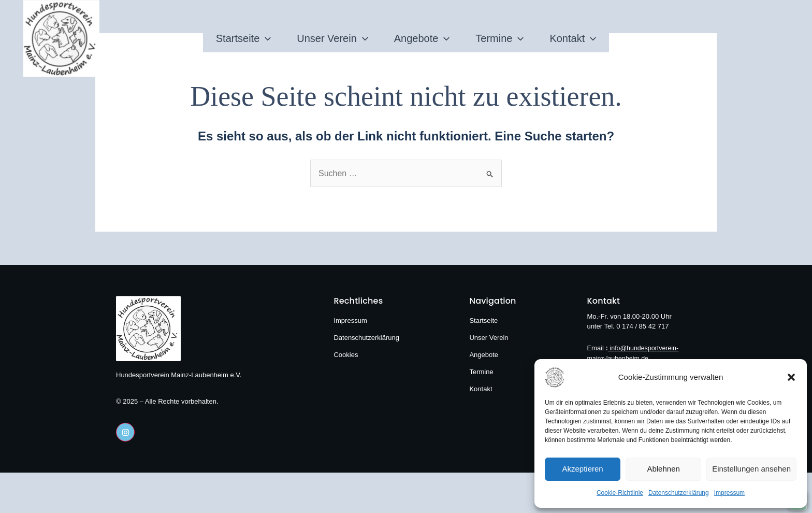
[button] (791, 377)
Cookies (346, 355)
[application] (213, 38)
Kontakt (625, 38)
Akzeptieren (582, 469)
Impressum (729, 493)
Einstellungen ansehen (751, 469)
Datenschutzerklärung (679, 493)
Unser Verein (307, 38)
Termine (525, 38)
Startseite (192, 38)
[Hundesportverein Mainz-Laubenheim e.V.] (571, 377)
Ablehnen (663, 469)
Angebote (422, 38)
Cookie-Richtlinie (620, 493)
